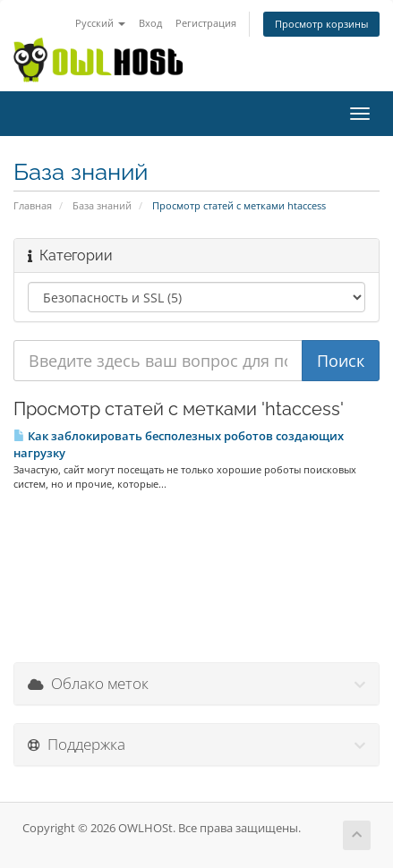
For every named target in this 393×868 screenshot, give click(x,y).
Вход (150, 23)
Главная (33, 205)
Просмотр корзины (321, 24)
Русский (100, 23)
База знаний (102, 205)
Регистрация (206, 23)
